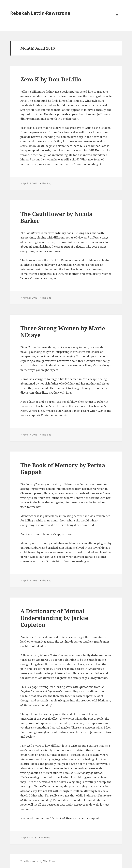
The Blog (47, 183)
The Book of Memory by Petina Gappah (63, 468)
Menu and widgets (117, 20)
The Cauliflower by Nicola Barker (56, 217)
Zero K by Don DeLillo (51, 79)
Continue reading (89, 164)
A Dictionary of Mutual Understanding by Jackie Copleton (54, 618)
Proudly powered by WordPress (38, 861)
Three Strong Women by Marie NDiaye (63, 331)
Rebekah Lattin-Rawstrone (40, 13)
